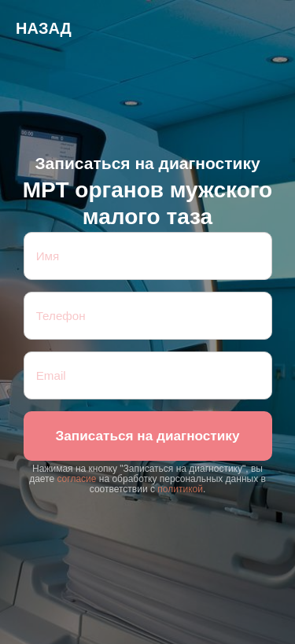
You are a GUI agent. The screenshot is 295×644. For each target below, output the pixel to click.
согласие (76, 479)
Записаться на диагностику (147, 436)
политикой (180, 489)
